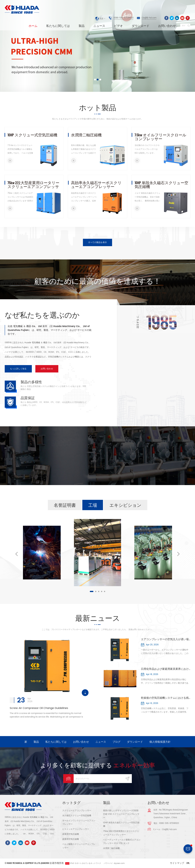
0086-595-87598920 (123, 18)
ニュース (99, 26)
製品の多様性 (31, 382)
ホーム (33, 26)
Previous (16, 554)
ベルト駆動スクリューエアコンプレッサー (79, 846)
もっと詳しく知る (18, 369)
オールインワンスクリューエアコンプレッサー (79, 822)
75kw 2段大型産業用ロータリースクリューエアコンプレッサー (33, 185)
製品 (82, 26)
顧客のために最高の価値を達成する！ (97, 281)
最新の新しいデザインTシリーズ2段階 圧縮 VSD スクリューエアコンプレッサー (121, 814)
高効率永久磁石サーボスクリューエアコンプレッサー (96, 185)
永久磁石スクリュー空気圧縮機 (77, 816)
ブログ (116, 742)
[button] (14, 46)
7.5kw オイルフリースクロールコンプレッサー (160, 137)
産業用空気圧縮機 (71, 834)
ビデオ (118, 26)
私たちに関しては (58, 26)
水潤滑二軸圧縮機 (86, 135)
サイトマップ (177, 863)
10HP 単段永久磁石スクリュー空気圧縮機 (161, 185)
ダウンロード (141, 26)
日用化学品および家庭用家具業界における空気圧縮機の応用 (166, 669)
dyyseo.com (119, 863)
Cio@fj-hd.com (149, 18)
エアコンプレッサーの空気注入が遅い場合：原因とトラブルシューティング (166, 639)
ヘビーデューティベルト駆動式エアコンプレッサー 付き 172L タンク (122, 842)
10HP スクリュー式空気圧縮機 (32, 135)
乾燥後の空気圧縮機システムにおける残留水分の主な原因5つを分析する (166, 698)
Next (179, 554)
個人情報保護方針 (160, 742)
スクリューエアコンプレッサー (77, 811)
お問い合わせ (167, 26)
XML (188, 863)
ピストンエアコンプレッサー (76, 829)
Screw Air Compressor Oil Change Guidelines (39, 708)
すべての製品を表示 (97, 242)
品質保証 (28, 398)
